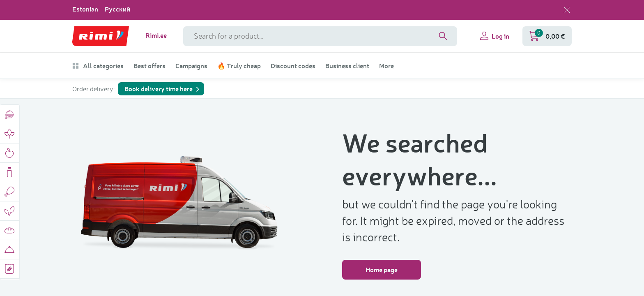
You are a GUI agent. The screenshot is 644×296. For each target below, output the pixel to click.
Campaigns (191, 66)
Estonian (85, 9)
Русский (117, 9)
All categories (98, 66)
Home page (382, 269)
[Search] (443, 36)
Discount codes (293, 66)
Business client (347, 66)
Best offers (149, 66)
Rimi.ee (156, 35)
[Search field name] (320, 36)
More (386, 66)
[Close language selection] (567, 10)
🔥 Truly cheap (239, 66)
